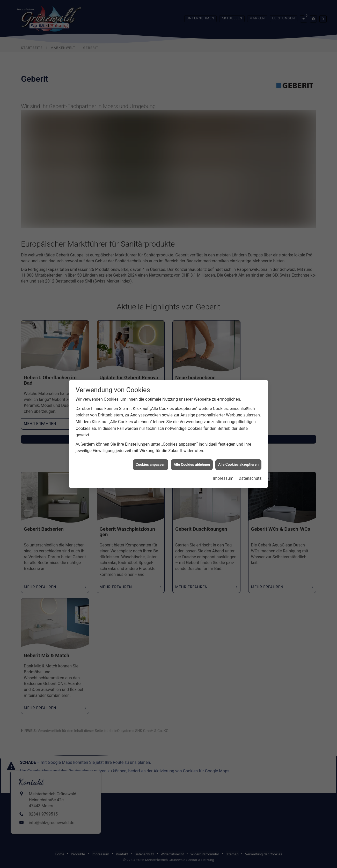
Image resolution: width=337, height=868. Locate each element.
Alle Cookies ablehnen (192, 455)
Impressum (223, 469)
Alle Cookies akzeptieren (238, 455)
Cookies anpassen (151, 455)
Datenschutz (250, 469)
